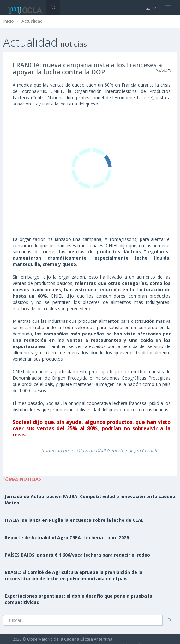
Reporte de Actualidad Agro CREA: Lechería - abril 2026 (67, 537)
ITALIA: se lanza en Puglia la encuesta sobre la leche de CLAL (74, 520)
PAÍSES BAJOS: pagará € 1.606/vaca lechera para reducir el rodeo (77, 555)
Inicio (9, 21)
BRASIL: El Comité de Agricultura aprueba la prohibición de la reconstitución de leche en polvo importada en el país (74, 575)
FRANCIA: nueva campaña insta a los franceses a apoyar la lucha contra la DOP (87, 68)
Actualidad (32, 21)
